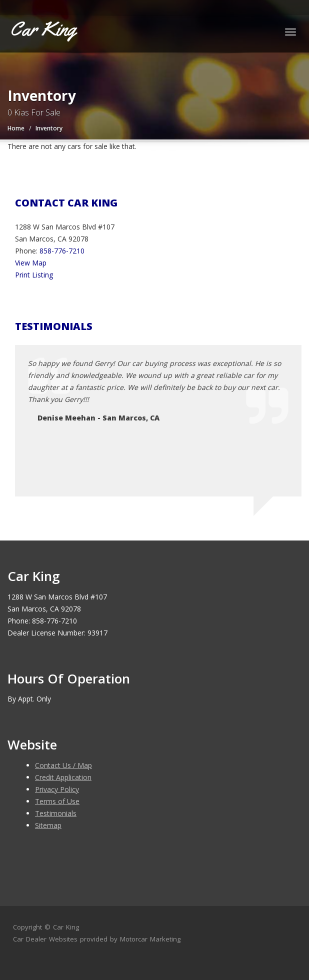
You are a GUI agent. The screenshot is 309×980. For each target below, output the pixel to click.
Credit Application (63, 777)
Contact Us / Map (63, 765)
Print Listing (34, 275)
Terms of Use (57, 801)
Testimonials (56, 813)
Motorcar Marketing (150, 939)
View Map (31, 263)
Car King (66, 927)
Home (16, 128)
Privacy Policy (57, 789)
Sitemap (48, 825)
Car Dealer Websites (45, 939)
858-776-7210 (62, 251)
